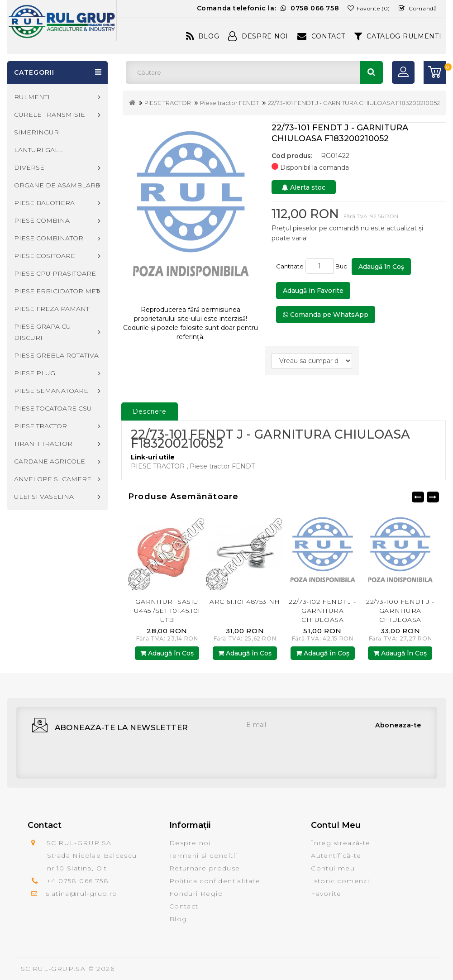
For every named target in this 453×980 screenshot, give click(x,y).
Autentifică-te (336, 856)
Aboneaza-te (398, 725)
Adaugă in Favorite (313, 291)
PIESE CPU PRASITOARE (55, 273)
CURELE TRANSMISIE (50, 115)
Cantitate (290, 266)
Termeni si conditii (203, 856)
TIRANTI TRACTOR (43, 444)
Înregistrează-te (341, 843)
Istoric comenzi (340, 881)
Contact (321, 36)
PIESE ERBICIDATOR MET (57, 291)
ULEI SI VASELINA (44, 497)
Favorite (326, 894)
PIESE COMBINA (42, 220)
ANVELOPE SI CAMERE (53, 479)
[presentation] (315, 752)
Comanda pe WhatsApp (326, 315)
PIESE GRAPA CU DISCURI (43, 332)
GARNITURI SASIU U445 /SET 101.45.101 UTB (167, 611)
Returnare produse (205, 868)
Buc (343, 266)
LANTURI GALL (38, 150)
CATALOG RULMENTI (398, 36)
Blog (203, 36)
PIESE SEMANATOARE (51, 391)
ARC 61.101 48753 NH (245, 602)
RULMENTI (32, 97)
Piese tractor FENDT (229, 103)
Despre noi (190, 843)
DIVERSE (29, 167)
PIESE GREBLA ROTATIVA (56, 355)
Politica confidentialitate (215, 881)
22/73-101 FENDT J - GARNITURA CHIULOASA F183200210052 (354, 103)
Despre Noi (258, 36)
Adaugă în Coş (381, 267)
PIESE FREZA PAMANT (52, 309)
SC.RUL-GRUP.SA (53, 969)
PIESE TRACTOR (168, 103)
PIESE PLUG (35, 373)
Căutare (372, 72)
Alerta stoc (304, 187)
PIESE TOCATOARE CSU (53, 408)
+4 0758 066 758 (78, 881)
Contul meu (333, 868)
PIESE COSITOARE (45, 256)
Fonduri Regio (196, 894)
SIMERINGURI (38, 132)
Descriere (150, 411)
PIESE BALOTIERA (44, 203)
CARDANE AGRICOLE (50, 461)
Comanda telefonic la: (268, 8)
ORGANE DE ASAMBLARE (57, 185)
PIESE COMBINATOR (49, 238)
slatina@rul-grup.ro (82, 894)
